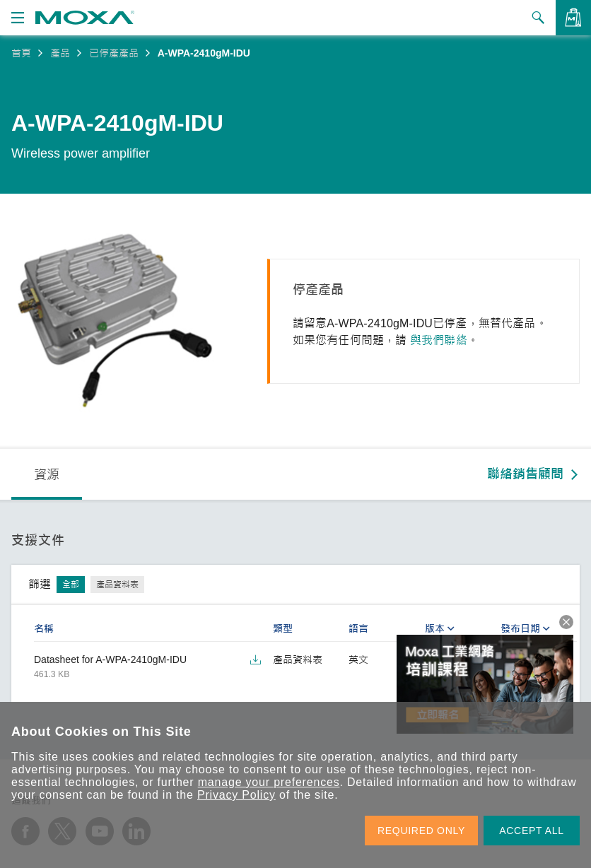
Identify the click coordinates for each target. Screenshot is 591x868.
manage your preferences (269, 782)
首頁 (21, 53)
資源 (47, 475)
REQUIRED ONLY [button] (421, 831)
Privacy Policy (236, 795)
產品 (60, 53)
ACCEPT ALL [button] (532, 831)
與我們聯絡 (439, 340)
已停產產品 (114, 53)
